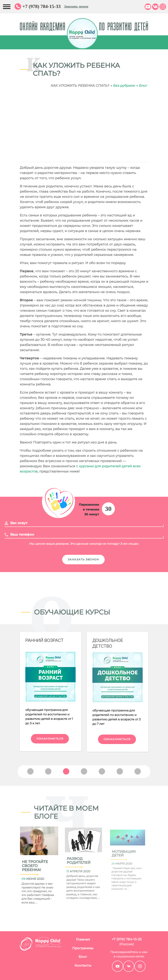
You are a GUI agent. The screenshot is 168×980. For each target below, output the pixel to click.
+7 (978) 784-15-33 (41, 6)
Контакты (67, 965)
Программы (67, 948)
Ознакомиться (50, 739)
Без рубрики (124, 86)
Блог (143, 86)
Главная (67, 939)
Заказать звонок (76, 7)
